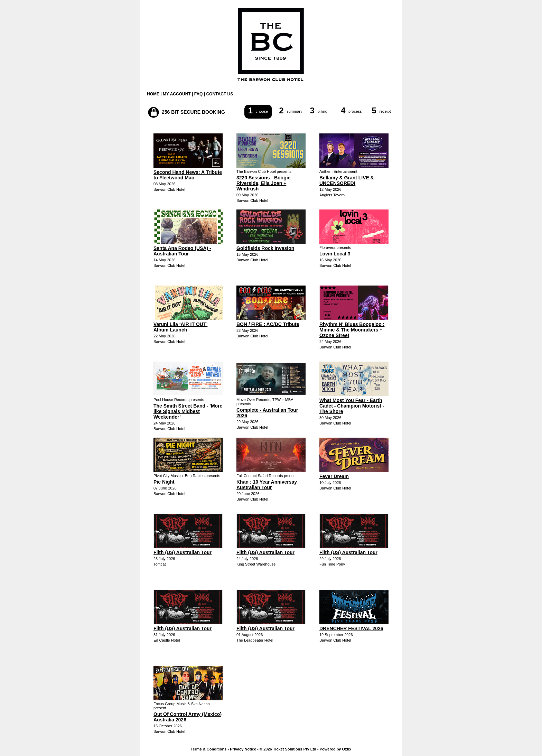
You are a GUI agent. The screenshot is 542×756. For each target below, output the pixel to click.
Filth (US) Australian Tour (183, 552)
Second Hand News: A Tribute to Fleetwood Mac (188, 175)
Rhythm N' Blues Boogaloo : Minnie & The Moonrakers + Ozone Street (352, 330)
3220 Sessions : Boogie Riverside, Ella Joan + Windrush (263, 183)
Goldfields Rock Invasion (265, 248)
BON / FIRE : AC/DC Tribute (268, 324)
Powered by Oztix (336, 749)
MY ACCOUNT (177, 94)
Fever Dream (334, 476)
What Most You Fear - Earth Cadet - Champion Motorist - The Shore (352, 406)
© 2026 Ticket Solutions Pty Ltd (288, 749)
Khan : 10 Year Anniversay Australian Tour (267, 485)
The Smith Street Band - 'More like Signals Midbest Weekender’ (188, 411)
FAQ (199, 94)
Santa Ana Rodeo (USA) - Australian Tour (182, 251)
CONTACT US (219, 94)
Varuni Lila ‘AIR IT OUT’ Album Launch (180, 327)
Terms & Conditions (209, 749)
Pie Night (164, 482)
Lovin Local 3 (335, 254)
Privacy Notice (243, 749)
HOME (153, 94)
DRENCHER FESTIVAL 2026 (351, 628)
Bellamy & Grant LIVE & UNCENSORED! (347, 180)
